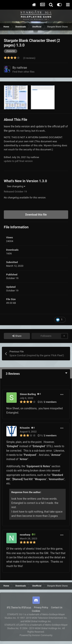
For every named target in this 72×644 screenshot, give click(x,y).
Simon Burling (28, 394)
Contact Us (57, 608)
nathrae (22, 68)
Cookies (36, 611)
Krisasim (25, 428)
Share (17, 336)
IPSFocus (26, 608)
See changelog (16, 186)
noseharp (25, 535)
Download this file (36, 215)
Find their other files (24, 72)
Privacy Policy (41, 608)
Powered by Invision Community (36, 635)
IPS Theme (12, 608)
